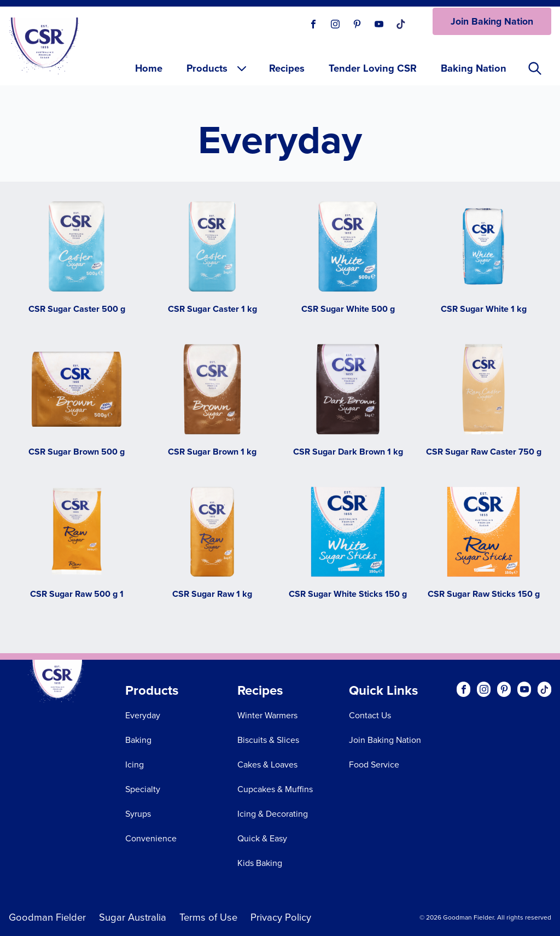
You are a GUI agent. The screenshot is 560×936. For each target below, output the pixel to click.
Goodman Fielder (47, 917)
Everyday (143, 715)
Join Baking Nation (492, 21)
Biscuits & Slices (268, 740)
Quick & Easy (262, 838)
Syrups (138, 814)
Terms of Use (208, 917)
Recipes (287, 68)
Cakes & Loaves (267, 765)
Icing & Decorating (273, 814)
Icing (135, 765)
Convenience (151, 838)
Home (149, 68)
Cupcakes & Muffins (275, 789)
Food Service (374, 765)
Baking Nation (474, 68)
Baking (138, 740)
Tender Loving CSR (373, 68)
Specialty (143, 789)
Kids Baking (260, 863)
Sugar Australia (133, 917)
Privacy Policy (281, 917)
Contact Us (370, 715)
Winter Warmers (267, 715)
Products (217, 68)
